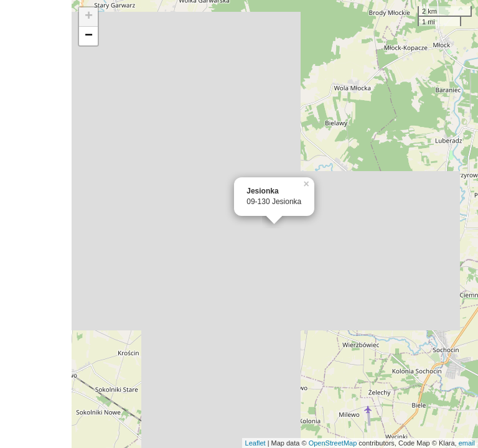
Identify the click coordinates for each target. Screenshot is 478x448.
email (467, 443)
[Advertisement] (36, 224)
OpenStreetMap (333, 443)
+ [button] (89, 17)
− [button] (89, 36)
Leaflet (255, 443)
